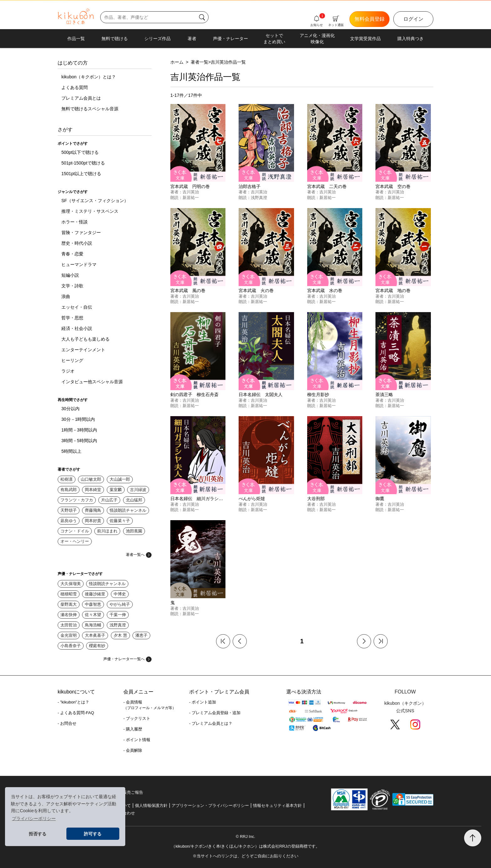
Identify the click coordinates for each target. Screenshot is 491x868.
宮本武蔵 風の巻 (188, 290)
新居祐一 (191, 198)
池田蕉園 (134, 531)
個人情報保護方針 (151, 805)
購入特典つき (411, 39)
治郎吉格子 (250, 186)
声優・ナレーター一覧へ (127, 659)
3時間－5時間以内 (79, 441)
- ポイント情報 (137, 740)
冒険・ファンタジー (81, 233)
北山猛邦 (134, 500)
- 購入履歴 (133, 729)
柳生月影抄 (318, 395)
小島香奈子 (71, 646)
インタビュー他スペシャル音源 (92, 382)
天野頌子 (69, 510)
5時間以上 (71, 451)
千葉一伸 (118, 615)
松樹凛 (67, 479)
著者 (192, 39)
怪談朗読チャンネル (128, 510)
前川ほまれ (107, 531)
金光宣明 (69, 635)
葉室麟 (116, 490)
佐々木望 (93, 615)
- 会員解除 (133, 750)
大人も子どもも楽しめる (85, 339)
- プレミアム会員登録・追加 (215, 713)
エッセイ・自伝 (77, 307)
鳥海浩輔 (93, 625)
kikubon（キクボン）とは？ (89, 77)
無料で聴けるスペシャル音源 (90, 109)
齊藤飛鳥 (93, 510)
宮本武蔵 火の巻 (256, 290)
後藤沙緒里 (95, 594)
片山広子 (109, 500)
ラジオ (68, 371)
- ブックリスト (137, 718)
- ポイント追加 (203, 702)
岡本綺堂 (93, 490)
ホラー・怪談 (75, 222)
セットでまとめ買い (274, 39)
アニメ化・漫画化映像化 (317, 39)
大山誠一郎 (120, 479)
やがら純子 (120, 604)
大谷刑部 (316, 499)
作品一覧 (76, 39)
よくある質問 (75, 87)
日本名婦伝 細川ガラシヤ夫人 (201, 499)
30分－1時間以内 (78, 419)
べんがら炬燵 (252, 499)
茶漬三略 (384, 395)
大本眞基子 (95, 635)
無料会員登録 (370, 19)
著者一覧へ (139, 555)
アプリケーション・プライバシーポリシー (210, 805)
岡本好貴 (93, 521)
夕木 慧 (120, 635)
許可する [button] (93, 834)
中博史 (120, 594)
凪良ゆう (69, 521)
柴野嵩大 (69, 604)
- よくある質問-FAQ (76, 713)
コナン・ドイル (75, 531)
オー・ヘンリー (75, 541)
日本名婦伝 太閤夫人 (261, 395)
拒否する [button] (38, 834)
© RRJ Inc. (246, 837)
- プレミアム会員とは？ (211, 723)
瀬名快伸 (69, 615)
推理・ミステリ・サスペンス (90, 211)
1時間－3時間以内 (79, 430)
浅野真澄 (118, 625)
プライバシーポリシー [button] (34, 818)
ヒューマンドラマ (79, 264)
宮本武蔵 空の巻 (393, 186)
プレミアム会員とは (81, 98)
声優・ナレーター (230, 39)
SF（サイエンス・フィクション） (95, 201)
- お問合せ (67, 723)
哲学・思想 (72, 318)
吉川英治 (191, 192)
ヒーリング (72, 360)
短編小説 (70, 275)
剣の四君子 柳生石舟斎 (194, 395)
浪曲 (66, 296)
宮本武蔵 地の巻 (393, 290)
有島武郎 (69, 490)
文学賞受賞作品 (365, 39)
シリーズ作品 (158, 39)
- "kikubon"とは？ (73, 702)
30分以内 (70, 409)
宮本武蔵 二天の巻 (327, 186)
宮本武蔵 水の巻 (325, 290)
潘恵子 (141, 635)
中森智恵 (93, 604)
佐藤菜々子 (120, 521)
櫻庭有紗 (97, 646)
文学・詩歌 (72, 286)
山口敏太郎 (91, 479)
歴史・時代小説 (77, 243)
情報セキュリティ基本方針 (277, 805)
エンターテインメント (83, 350)
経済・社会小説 (77, 328)
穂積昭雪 (69, 594)
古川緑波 (138, 490)
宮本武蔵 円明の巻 (190, 186)
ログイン (413, 19)
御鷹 (380, 499)
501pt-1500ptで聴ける (83, 163)
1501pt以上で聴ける (81, 174)
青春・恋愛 (72, 254)
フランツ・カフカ (77, 500)
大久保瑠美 (71, 584)
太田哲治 (69, 625)
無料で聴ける (115, 39)
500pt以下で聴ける (80, 152)
